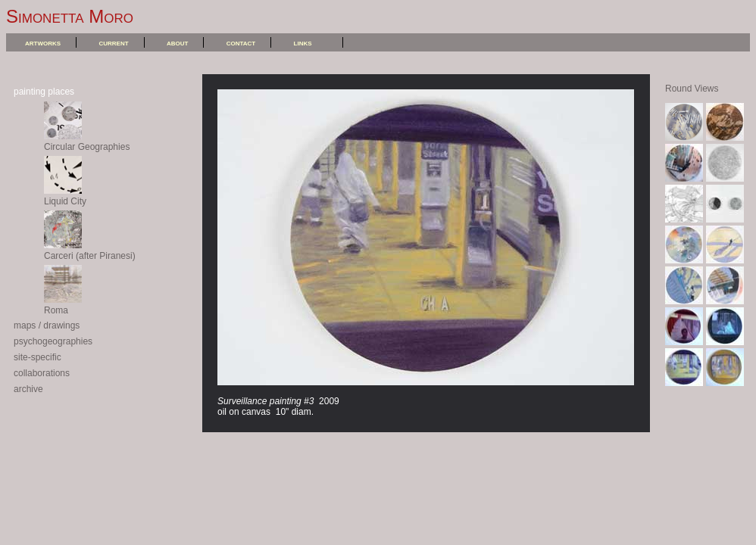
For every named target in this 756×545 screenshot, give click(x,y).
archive (28, 389)
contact (241, 42)
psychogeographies (53, 341)
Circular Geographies (87, 142)
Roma (63, 305)
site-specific (37, 357)
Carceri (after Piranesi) (90, 251)
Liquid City (65, 196)
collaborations (42, 373)
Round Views (692, 89)
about (177, 42)
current (113, 42)
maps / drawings (47, 325)
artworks (43, 42)
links (303, 42)
